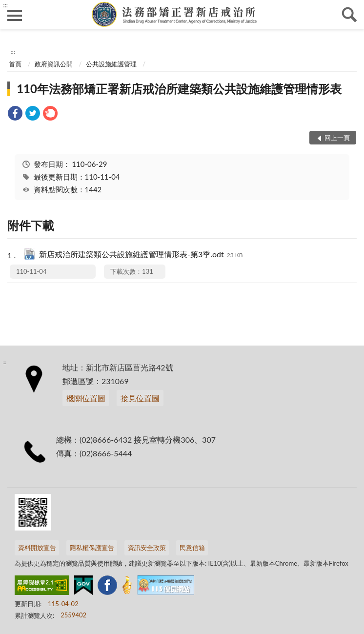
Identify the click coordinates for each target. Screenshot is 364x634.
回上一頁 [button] (337, 138)
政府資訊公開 (54, 64)
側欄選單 (15, 16)
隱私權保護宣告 (92, 548)
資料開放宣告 (37, 548)
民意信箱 (192, 548)
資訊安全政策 (147, 548)
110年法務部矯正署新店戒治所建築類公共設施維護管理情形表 (179, 89)
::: (5, 5)
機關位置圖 (86, 398)
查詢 (349, 15)
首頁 (15, 64)
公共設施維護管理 (111, 64)
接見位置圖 (140, 398)
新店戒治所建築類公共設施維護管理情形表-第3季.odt (141, 255)
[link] (15, 114)
